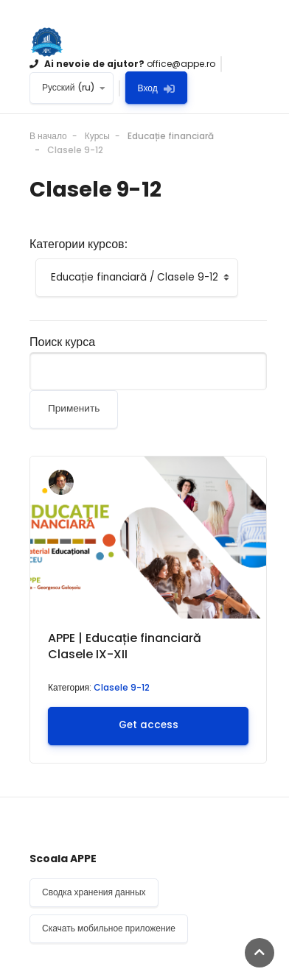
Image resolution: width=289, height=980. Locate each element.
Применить (74, 408)
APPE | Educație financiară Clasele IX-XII (125, 646)
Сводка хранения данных (94, 892)
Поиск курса (62, 342)
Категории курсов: (79, 245)
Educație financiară (171, 136)
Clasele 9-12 (75, 150)
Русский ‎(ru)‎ (69, 87)
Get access (149, 725)
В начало (48, 136)
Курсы (97, 136)
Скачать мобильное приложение (109, 928)
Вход (156, 88)
